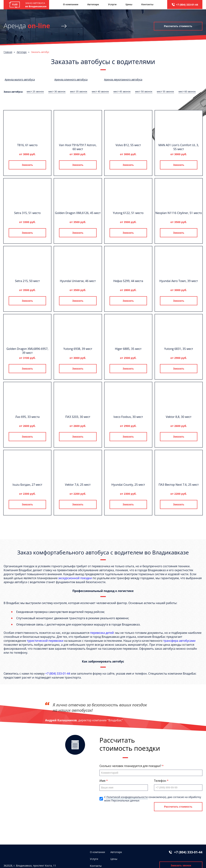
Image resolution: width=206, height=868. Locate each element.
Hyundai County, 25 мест (128, 485)
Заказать (27, 165)
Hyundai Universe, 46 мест (78, 281)
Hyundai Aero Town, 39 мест (179, 281)
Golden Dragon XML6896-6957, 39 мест (27, 351)
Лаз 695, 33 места (27, 417)
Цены (129, 4)
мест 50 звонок (144, 91)
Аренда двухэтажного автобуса (123, 79)
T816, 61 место (27, 145)
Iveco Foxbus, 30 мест (128, 417)
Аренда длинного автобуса (71, 79)
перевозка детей (102, 633)
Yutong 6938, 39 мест (78, 349)
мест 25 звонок (35, 91)
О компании (71, 4)
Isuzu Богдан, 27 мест (27, 485)
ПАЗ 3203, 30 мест (78, 417)
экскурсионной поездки (75, 578)
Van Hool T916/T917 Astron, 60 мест (78, 147)
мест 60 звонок (187, 91)
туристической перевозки (45, 641)
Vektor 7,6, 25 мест (78, 485)
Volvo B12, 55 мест (128, 145)
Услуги (112, 4)
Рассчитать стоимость (178, 26)
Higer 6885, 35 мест (128, 349)
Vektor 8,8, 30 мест (179, 417)
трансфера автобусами (179, 641)
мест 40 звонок (100, 91)
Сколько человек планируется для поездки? (131, 766)
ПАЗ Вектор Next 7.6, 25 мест (179, 485)
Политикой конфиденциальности (127, 797)
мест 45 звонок (122, 91)
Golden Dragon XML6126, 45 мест (78, 213)
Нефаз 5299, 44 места (128, 281)
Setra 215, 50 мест (27, 281)
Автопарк (93, 4)
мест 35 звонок (79, 91)
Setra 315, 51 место (27, 213)
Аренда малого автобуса (20, 79)
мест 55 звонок (165, 91)
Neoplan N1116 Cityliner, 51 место (179, 213)
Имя (103, 781)
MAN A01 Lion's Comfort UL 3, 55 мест (179, 147)
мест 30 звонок (57, 91)
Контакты (147, 4)
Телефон (160, 781)
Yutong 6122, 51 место (128, 213)
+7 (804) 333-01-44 (187, 5)
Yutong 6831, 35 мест (179, 349)
